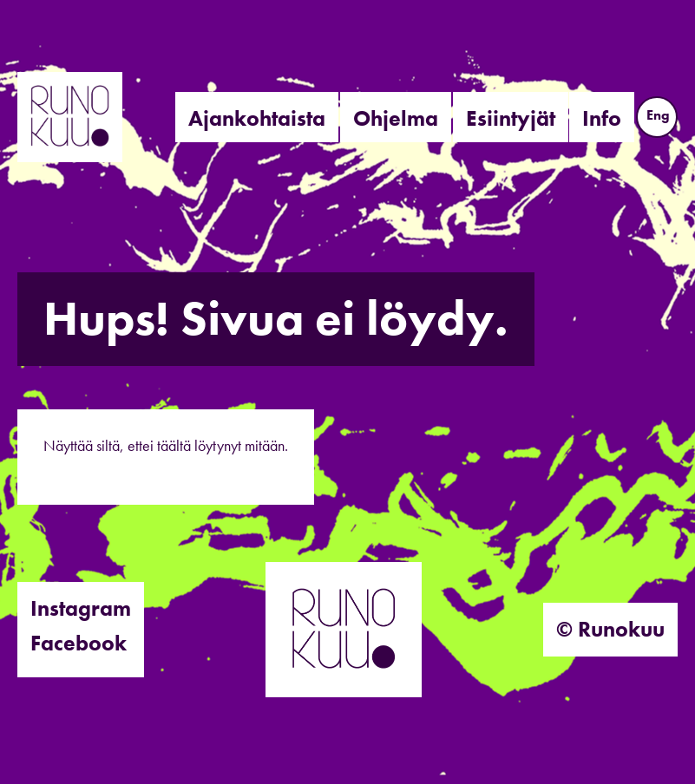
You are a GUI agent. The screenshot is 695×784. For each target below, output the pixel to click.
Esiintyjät (511, 118)
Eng (658, 115)
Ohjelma (396, 118)
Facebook (79, 643)
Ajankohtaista (257, 118)
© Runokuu (610, 629)
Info (602, 118)
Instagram (81, 608)
